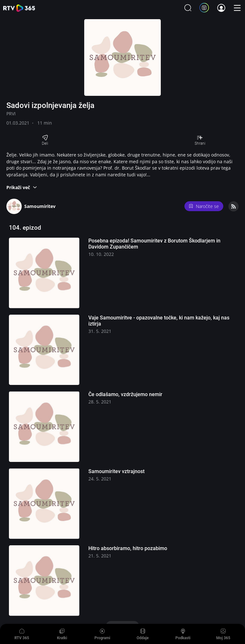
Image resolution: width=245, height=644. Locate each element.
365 (19, 8)
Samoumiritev (40, 206)
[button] (22, 187)
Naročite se (204, 206)
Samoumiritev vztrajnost (116, 471)
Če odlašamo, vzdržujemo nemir (125, 394)
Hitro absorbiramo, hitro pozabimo (128, 548)
